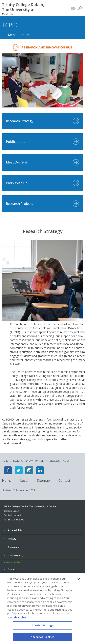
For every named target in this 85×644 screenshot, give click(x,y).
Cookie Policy (15, 555)
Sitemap (43, 480)
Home (25, 35)
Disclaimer (14, 546)
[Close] (79, 584)
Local (24, 480)
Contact (64, 480)
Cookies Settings (13, 562)
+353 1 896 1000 (15, 520)
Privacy (12, 538)
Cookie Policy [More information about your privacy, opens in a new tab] (17, 622)
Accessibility (15, 530)
